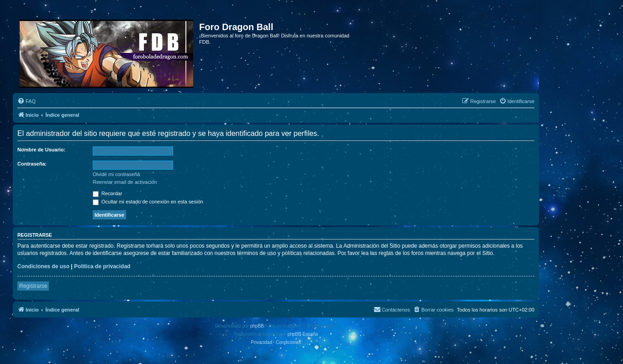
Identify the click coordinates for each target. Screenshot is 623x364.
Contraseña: (32, 164)
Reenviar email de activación (125, 182)
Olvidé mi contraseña (116, 174)
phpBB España (303, 334)
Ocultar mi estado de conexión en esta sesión (148, 202)
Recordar (107, 193)
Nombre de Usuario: (41, 150)
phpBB (257, 326)
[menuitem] (26, 101)
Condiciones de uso (43, 266)
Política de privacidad (102, 266)
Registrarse (33, 286)
